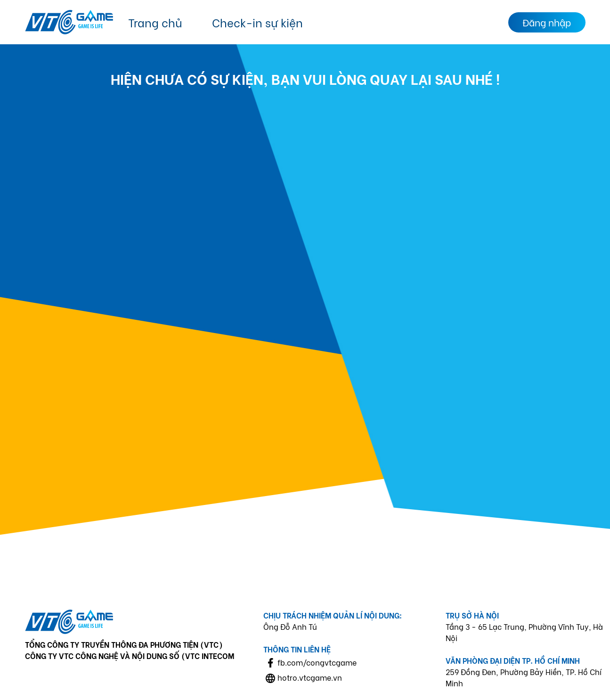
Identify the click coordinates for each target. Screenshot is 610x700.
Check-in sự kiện (257, 22)
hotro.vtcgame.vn (310, 677)
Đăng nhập (547, 22)
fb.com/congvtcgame (317, 662)
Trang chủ (155, 22)
